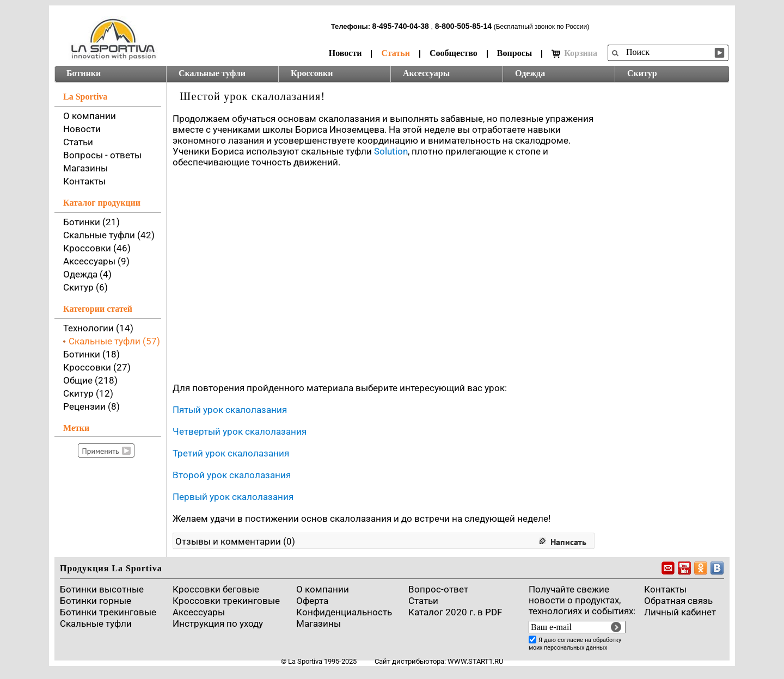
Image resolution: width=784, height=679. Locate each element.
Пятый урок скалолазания (230, 410)
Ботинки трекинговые (108, 612)
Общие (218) (90, 380)
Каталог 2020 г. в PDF (455, 612)
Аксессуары (426, 73)
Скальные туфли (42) (109, 235)
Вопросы (514, 53)
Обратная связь (678, 601)
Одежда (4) (87, 274)
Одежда (530, 73)
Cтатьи (423, 601)
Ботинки (84, 73)
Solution (391, 151)
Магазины (85, 168)
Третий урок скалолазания (231, 453)
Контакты (84, 181)
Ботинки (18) (91, 354)
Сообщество (454, 53)
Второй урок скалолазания (232, 475)
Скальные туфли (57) (114, 341)
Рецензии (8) (91, 406)
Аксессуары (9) (96, 261)
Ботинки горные (96, 601)
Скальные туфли (212, 73)
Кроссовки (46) (97, 248)
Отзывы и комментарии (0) (235, 541)
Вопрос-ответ (438, 589)
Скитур (642, 73)
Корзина (574, 53)
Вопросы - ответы (102, 155)
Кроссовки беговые (216, 589)
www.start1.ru (475, 661)
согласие (570, 640)
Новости (345, 53)
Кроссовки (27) (97, 367)
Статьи (396, 53)
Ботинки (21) (91, 222)
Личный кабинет (680, 612)
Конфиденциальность (344, 612)
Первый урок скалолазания (233, 497)
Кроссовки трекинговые (226, 601)
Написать (568, 542)
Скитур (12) (88, 393)
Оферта (312, 601)
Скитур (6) (85, 287)
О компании (90, 116)
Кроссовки (312, 73)
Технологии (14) (98, 328)
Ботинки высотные (102, 589)
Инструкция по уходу (218, 624)
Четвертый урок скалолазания (240, 431)
